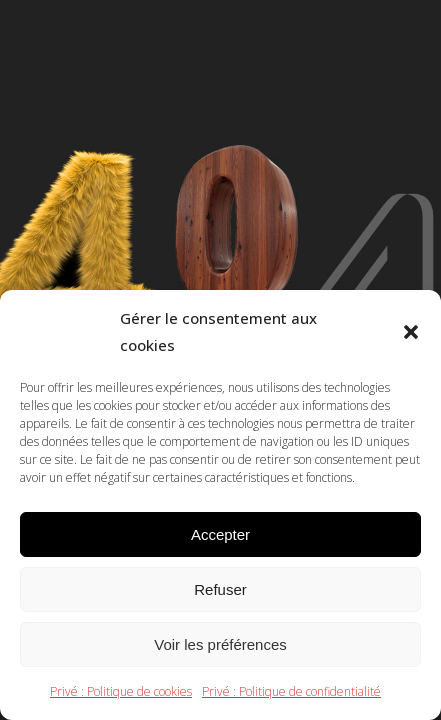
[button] (411, 332)
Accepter (220, 534)
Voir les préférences (220, 644)
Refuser (220, 589)
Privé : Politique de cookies (121, 691)
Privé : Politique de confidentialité (291, 691)
